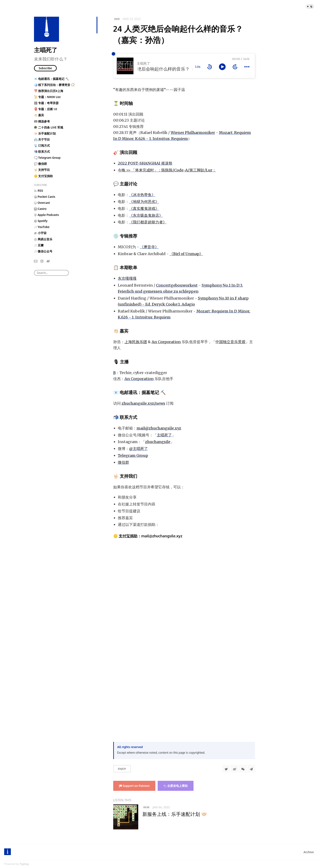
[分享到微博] (235, 769)
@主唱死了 (138, 449)
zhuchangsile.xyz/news (143, 403)
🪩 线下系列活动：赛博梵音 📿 (54, 85)
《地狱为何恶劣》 (144, 202)
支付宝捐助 (128, 536)
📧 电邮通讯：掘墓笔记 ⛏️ (51, 79)
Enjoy (122, 769)
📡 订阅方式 (42, 146)
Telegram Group (133, 455)
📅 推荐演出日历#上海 (49, 91)
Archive (309, 852)
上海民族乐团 (136, 342)
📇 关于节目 (42, 139)
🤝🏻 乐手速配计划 (45, 133)
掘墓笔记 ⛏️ (154, 392)
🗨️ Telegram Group (47, 158)
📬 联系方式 (42, 152)
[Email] (36, 261)
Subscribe (45, 68)
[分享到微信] (243, 769)
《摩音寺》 (149, 247)
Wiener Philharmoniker (193, 133)
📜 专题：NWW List (47, 97)
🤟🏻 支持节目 (42, 170)
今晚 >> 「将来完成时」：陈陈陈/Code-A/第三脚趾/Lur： (167, 170)
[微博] (48, 261)
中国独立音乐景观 (230, 342)
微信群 (123, 462)
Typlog (24, 864)
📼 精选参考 (42, 121)
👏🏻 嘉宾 (39, 115)
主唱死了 (46, 50)
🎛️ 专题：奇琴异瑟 (46, 103)
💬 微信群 (41, 164)
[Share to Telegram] (251, 769)
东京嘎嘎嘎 (127, 278)
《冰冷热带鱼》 (142, 195)
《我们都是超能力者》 (148, 222)
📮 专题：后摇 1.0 (46, 109)
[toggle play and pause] (222, 67)
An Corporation (166, 342)
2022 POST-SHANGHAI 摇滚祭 (145, 163)
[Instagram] (42, 261)
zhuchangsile (158, 442)
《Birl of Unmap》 (186, 254)
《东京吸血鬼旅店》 (146, 215)
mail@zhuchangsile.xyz (159, 428)
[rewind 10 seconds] (210, 67)
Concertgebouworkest (177, 285)
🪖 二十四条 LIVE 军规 (49, 127)
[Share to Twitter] (226, 769)
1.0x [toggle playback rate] (198, 67)
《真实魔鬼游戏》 (144, 208)
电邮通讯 (128, 392)
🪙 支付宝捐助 (43, 176)
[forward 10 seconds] (235, 67)
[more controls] (247, 67)
